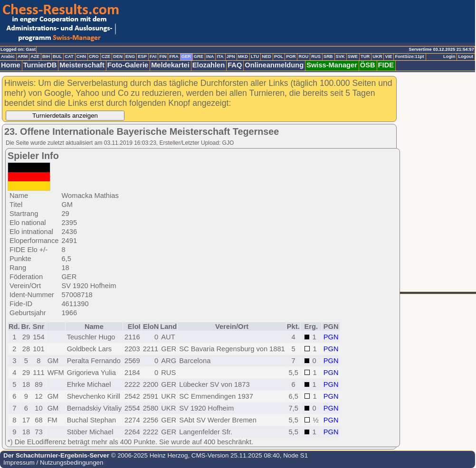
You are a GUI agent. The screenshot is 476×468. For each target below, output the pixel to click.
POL (279, 56)
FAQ (235, 65)
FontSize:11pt (409, 56)
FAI (153, 56)
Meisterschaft (82, 65)
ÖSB (368, 65)
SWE (353, 56)
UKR (377, 56)
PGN (331, 337)
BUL (57, 56)
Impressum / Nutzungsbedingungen (53, 463)
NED (267, 56)
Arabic (8, 56)
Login (449, 56)
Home (11, 65)
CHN (81, 56)
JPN (231, 56)
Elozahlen (209, 65)
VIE (388, 56)
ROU (303, 56)
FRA (174, 56)
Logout (466, 56)
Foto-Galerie (128, 65)
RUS (316, 56)
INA (210, 56)
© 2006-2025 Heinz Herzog (148, 455)
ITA (220, 56)
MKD (243, 56)
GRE (199, 56)
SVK (340, 56)
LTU (255, 56)
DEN (118, 56)
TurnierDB (40, 65)
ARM (23, 56)
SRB (328, 56)
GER (186, 56)
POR (291, 56)
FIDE (386, 65)
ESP (142, 56)
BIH (46, 56)
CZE (106, 56)
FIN (163, 56)
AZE (35, 56)
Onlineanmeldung (274, 65)
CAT (69, 56)
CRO (94, 56)
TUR (365, 56)
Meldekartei (170, 65)
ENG (130, 56)
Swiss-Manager (332, 65)
